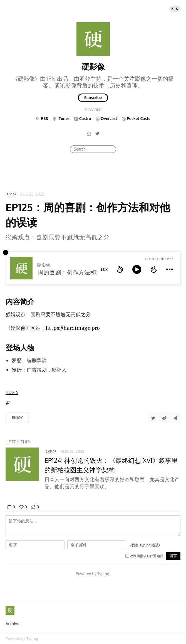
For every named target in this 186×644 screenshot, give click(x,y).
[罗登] (8, 403)
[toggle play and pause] (137, 269)
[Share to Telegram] (175, 417)
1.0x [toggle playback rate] (104, 269)
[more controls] (170, 269)
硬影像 (93, 67)
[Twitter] (97, 133)
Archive (12, 624)
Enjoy (17, 417)
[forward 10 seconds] (154, 269)
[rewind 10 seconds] (120, 269)
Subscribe (93, 98)
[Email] (89, 133)
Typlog (32, 639)
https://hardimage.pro (73, 328)
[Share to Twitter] (153, 417)
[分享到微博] (164, 417)
